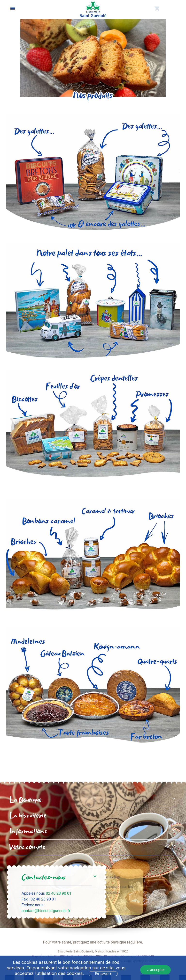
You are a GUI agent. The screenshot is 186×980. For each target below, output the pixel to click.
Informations (28, 832)
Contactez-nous (44, 878)
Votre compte (27, 847)
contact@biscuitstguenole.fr (46, 911)
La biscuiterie (28, 816)
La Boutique (26, 800)
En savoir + (103, 974)
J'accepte (155, 970)
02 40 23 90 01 (59, 893)
